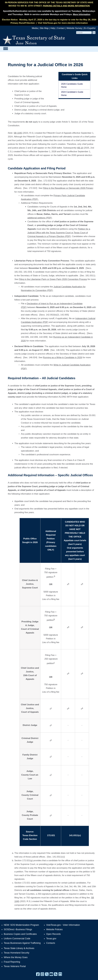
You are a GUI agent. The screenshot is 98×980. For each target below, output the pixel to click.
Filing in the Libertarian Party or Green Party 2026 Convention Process (53, 279)
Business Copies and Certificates (20, 934)
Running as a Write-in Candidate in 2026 (62, 357)
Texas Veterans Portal (15, 966)
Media (35, 28)
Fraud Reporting (12, 962)
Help (53, 28)
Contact (61, 28)
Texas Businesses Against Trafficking (22, 943)
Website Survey (74, 28)
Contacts (51, 943)
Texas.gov (51, 939)
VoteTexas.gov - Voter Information (63, 925)
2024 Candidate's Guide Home (72, 93)
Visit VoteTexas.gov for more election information (63, 23)
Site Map (44, 28)
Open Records (53, 934)
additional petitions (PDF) (40, 218)
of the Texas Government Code (36, 419)
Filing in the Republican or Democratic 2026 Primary (68, 188)
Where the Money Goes (16, 957)
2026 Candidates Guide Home (72, 85)
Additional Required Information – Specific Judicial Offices (50, 475)
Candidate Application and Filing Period (37, 168)
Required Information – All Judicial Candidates (42, 378)
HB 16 (80, 148)
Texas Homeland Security (17, 953)
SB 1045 (18, 133)
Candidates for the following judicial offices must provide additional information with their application (25, 80)
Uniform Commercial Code (17, 939)
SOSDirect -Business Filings (18, 929)
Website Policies (54, 929)
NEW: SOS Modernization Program (21, 925)
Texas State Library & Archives (19, 948)
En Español (90, 28)
